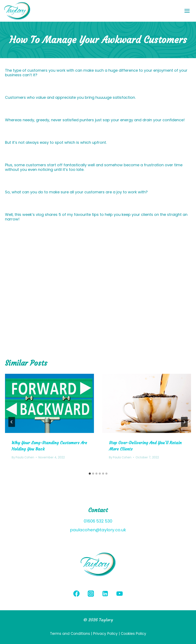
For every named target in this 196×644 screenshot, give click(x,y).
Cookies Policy (134, 634)
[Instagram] (91, 594)
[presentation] (49, 403)
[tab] (90, 474)
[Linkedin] (105, 594)
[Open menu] (189, 11)
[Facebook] (76, 594)
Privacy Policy (105, 634)
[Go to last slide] (12, 422)
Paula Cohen (25, 457)
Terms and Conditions (71, 634)
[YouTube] (120, 594)
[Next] (184, 422)
